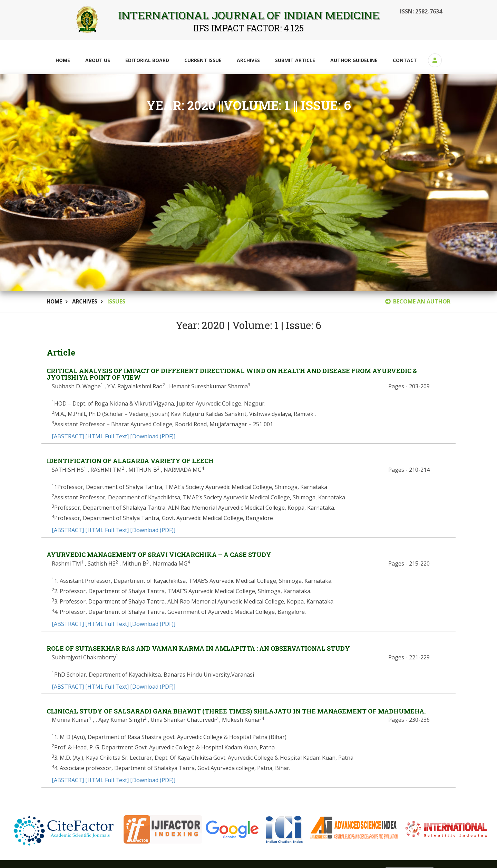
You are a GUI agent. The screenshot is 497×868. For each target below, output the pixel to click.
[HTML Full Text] (107, 437)
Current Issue (203, 60)
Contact (405, 60)
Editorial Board (147, 60)
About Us (98, 60)
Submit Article (295, 60)
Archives (248, 60)
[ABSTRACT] (68, 437)
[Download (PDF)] (153, 437)
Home (63, 60)
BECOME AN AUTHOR (418, 301)
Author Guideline (354, 60)
